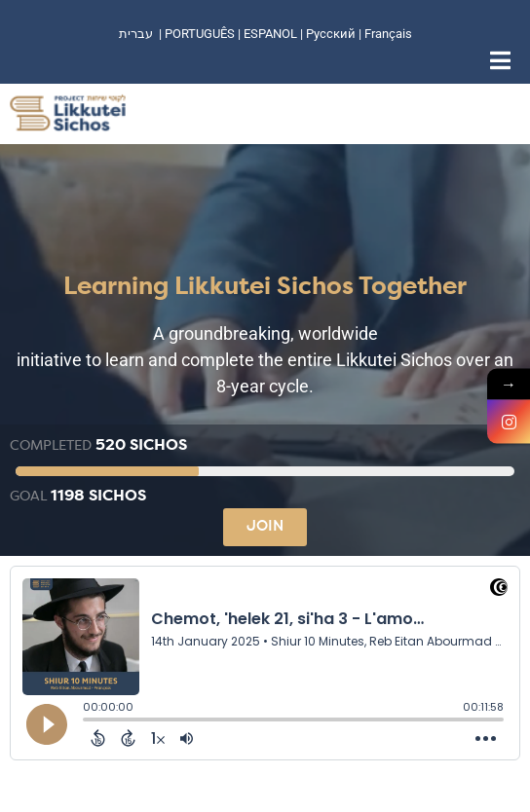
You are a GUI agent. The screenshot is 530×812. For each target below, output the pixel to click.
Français (388, 34)
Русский (332, 34)
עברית (136, 34)
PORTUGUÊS (200, 34)
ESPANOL (270, 34)
